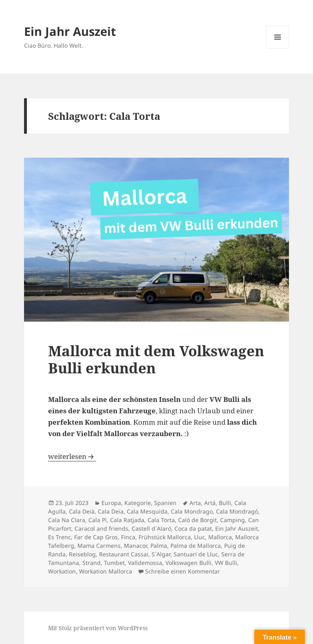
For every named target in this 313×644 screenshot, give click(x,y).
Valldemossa (145, 563)
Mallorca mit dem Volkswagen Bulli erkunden (156, 359)
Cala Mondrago (192, 511)
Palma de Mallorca (196, 546)
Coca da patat (193, 528)
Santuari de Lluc (196, 554)
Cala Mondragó (237, 511)
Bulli (225, 503)
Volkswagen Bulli (188, 563)
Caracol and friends (101, 528)
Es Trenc (60, 537)
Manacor (136, 546)
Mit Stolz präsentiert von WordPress (98, 628)
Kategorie (138, 503)
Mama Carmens (99, 546)
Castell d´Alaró (151, 528)
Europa (111, 503)
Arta (195, 503)
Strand (91, 563)
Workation (62, 571)
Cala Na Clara (67, 520)
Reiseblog (82, 554)
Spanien (165, 503)
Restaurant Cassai (124, 554)
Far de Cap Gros (96, 537)
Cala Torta (161, 520)
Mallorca (220, 537)
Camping (233, 520)
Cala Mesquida (147, 511)
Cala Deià (82, 511)
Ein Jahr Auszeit (70, 31)
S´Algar (161, 554)
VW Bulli (226, 563)
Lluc (199, 537)
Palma (159, 546)
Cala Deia (111, 511)
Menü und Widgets (278, 48)
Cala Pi (98, 520)
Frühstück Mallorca (165, 537)
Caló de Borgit (197, 520)
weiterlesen (72, 456)
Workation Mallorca (106, 571)
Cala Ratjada (127, 520)
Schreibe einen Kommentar (183, 571)
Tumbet (114, 563)
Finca (128, 537)
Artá (210, 503)
